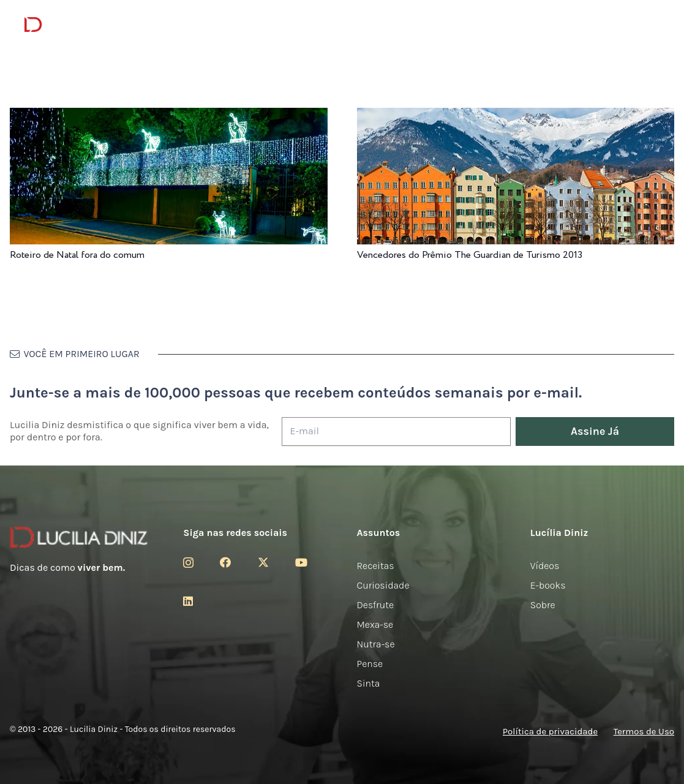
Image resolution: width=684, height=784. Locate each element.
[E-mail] (396, 432)
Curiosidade (383, 585)
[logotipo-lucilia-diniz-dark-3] (74, 25)
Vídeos (545, 566)
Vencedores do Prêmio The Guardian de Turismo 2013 (470, 255)
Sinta (369, 683)
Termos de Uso (644, 731)
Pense (370, 664)
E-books (548, 585)
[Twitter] (263, 562)
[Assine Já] (595, 432)
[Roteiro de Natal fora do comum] (169, 116)
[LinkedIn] (188, 601)
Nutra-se (376, 644)
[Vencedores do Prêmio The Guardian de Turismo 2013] (516, 116)
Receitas (376, 566)
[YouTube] (301, 562)
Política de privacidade (550, 731)
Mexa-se (375, 624)
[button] (651, 25)
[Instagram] (188, 563)
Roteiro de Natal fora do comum (77, 255)
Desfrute (376, 605)
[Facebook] (225, 562)
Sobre (543, 605)
